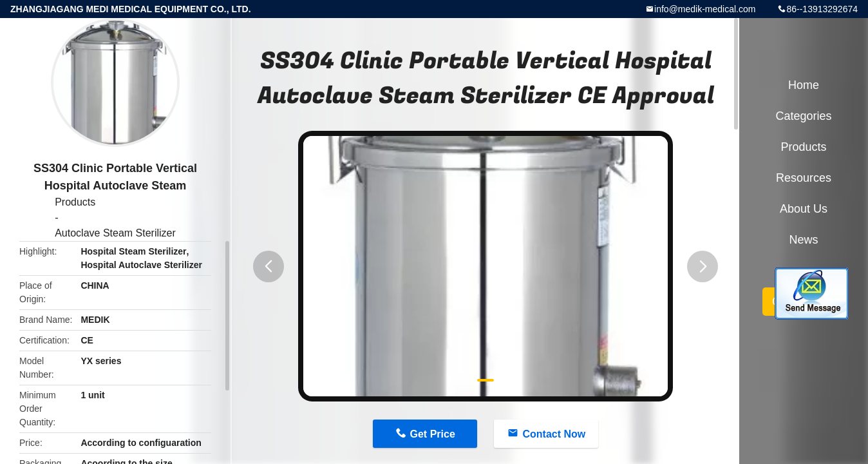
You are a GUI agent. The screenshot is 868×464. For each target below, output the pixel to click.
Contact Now (554, 434)
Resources (804, 178)
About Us (804, 209)
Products (75, 202)
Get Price (433, 434)
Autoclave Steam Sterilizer (115, 233)
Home (804, 85)
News (803, 240)
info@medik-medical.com (705, 9)
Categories (803, 116)
